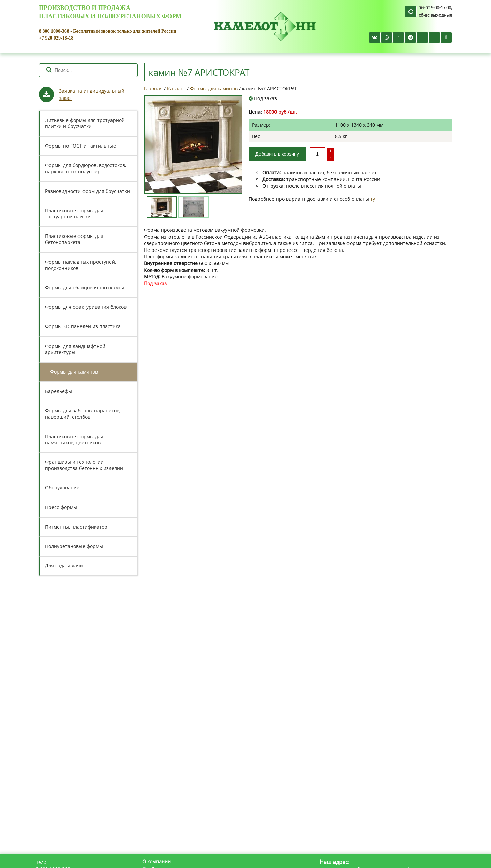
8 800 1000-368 (55, 31)
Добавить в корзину (277, 154)
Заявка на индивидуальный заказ (92, 94)
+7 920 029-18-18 (56, 38)
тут (374, 199)
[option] (193, 144)
